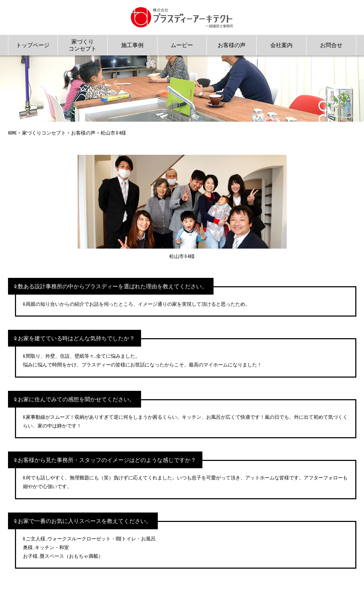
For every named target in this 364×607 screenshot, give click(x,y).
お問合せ (331, 45)
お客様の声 (232, 45)
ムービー (182, 45)
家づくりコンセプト (83, 45)
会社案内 (281, 45)
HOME (12, 133)
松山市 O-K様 (113, 133)
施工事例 (132, 45)
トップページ (33, 45)
